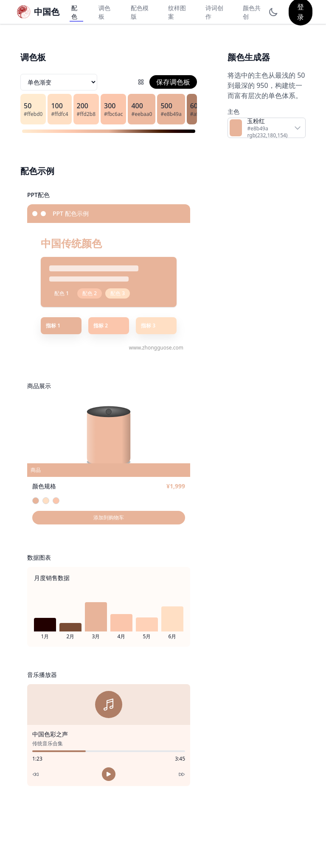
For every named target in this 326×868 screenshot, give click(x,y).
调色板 (104, 12)
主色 (233, 111)
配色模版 (140, 12)
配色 (74, 12)
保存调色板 (173, 82)
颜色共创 (252, 12)
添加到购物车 (109, 517)
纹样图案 (177, 12)
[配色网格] (141, 82)
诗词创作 (214, 12)
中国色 (47, 12)
